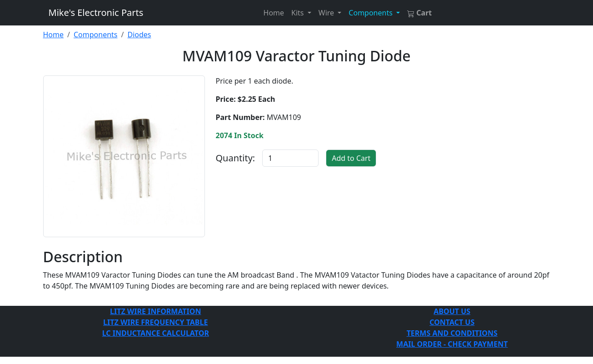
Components (96, 35)
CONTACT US (452, 322)
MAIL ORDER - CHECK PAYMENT (452, 344)
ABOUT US (452, 311)
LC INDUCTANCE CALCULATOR (156, 333)
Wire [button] (327, 13)
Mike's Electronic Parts (96, 12)
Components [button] (371, 13)
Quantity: (236, 158)
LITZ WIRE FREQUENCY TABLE (155, 322)
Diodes (139, 35)
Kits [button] (299, 13)
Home (274, 13)
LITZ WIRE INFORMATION (155, 311)
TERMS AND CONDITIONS (452, 333)
